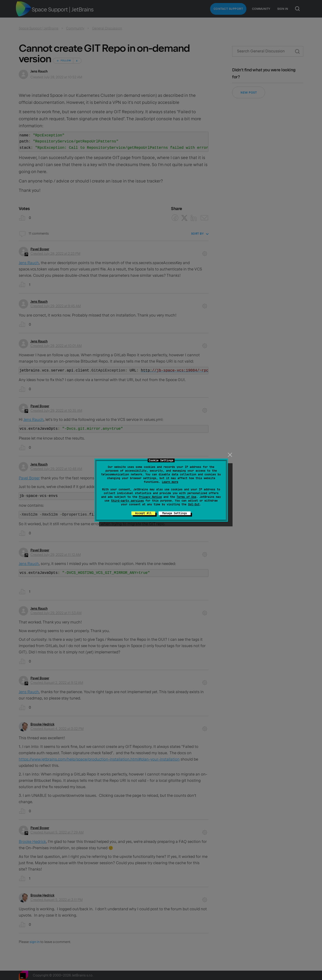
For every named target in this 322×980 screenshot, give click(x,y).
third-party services (127, 501)
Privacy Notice (150, 497)
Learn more (170, 482)
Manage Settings (175, 513)
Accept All (143, 513)
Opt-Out (194, 504)
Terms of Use (186, 497)
